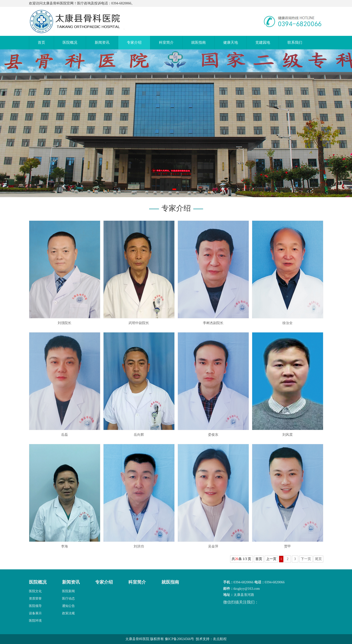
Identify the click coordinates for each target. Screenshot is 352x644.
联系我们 (295, 42)
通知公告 (68, 606)
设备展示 (35, 613)
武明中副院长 (139, 323)
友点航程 (220, 639)
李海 (65, 546)
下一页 (306, 559)
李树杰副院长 (213, 323)
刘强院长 (65, 323)
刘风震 (287, 435)
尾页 (318, 559)
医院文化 (35, 591)
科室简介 (166, 42)
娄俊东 (213, 435)
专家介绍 (134, 42)
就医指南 (198, 42)
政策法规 (68, 613)
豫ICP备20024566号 (180, 639)
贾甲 (287, 546)
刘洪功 (139, 546)
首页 (41, 42)
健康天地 (231, 42)
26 (237, 559)
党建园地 (263, 42)
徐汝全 (287, 323)
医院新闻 (68, 591)
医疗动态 (68, 598)
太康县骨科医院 (137, 639)
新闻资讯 (102, 42)
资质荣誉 (35, 598)
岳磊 (65, 435)
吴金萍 (213, 546)
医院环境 (35, 621)
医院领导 (35, 606)
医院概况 (70, 42)
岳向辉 (139, 435)
